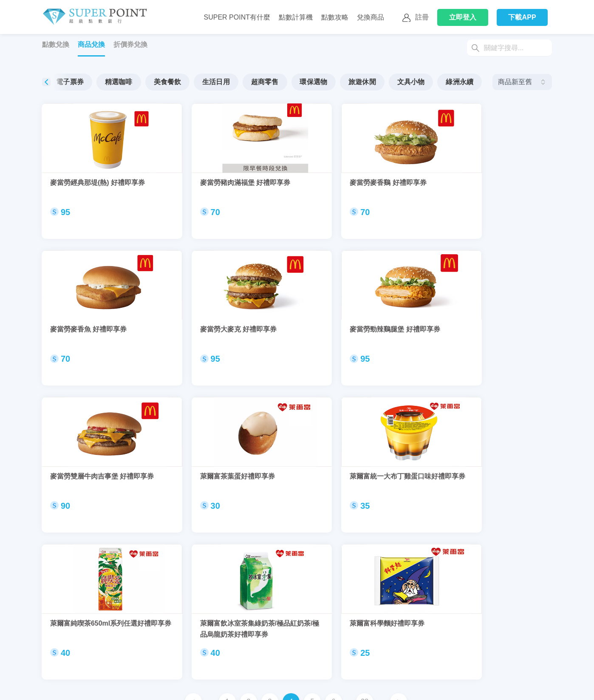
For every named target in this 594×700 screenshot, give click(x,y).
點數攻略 (335, 17)
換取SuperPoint (123, 686)
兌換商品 (371, 17)
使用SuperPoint (183, 686)
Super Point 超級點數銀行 (95, 17)
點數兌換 (56, 44)
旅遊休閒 (394, 82)
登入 (463, 17)
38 (365, 528)
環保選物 (345, 82)
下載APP (522, 17)
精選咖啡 (150, 82)
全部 (59, 82)
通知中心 (350, 686)
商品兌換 (91, 44)
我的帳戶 (231, 686)
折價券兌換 (130, 44)
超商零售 (296, 82)
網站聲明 (409, 686)
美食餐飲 (199, 82)
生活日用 (247, 82)
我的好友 (290, 686)
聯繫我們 (52, 686)
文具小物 (443, 82)
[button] (480, 82)
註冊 (414, 18)
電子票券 (101, 82)
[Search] (509, 48)
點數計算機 (296, 17)
